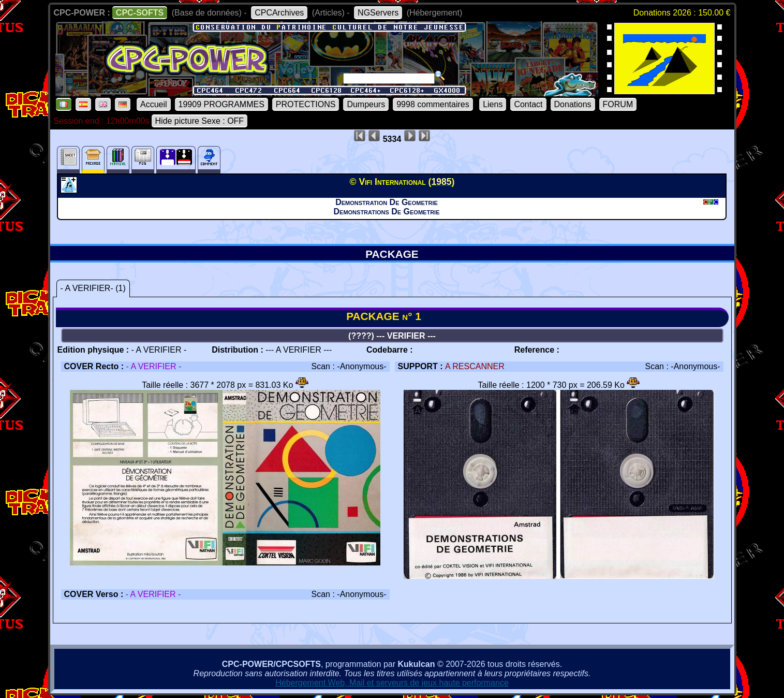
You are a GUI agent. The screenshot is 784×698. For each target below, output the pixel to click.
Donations (573, 104)
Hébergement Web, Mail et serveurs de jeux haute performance (392, 683)
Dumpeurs (366, 104)
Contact (528, 104)
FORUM (618, 104)
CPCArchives (279, 13)
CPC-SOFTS (140, 13)
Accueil (154, 104)
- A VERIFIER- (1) (93, 288)
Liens (493, 104)
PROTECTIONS (306, 104)
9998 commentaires (433, 104)
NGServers (378, 13)
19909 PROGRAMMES (221, 104)
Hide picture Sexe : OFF (200, 121)
